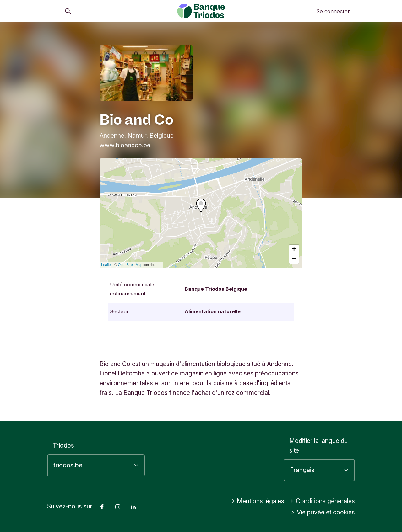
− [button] (294, 259)
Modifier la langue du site (318, 446)
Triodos (63, 445)
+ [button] (294, 250)
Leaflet (106, 265)
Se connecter (333, 11)
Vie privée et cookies (323, 512)
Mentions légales (258, 501)
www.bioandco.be (125, 145)
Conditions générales (322, 501)
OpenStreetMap (130, 265)
